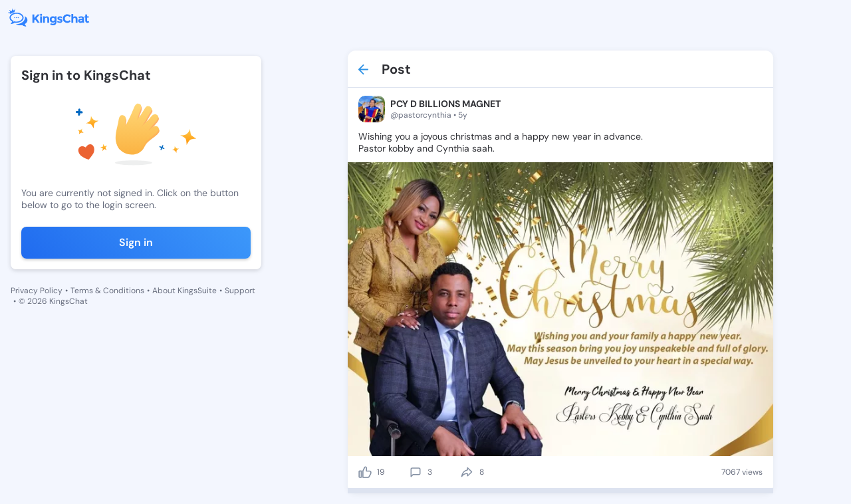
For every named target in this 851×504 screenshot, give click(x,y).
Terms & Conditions (107, 291)
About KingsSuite (184, 291)
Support (240, 291)
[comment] (416, 472)
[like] (365, 472)
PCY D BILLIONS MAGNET (445, 104)
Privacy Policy (37, 291)
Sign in (136, 242)
